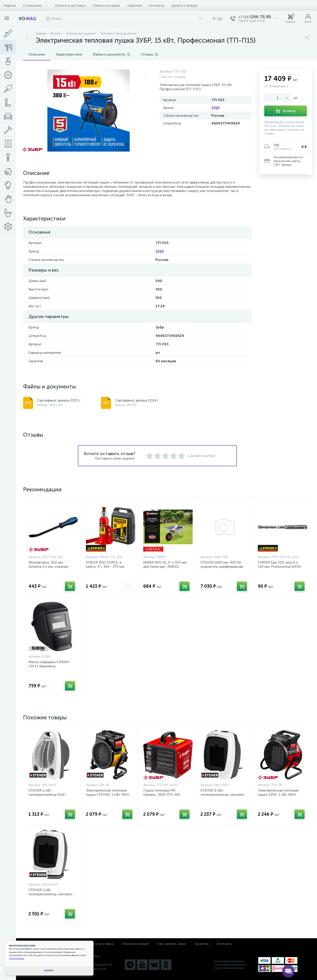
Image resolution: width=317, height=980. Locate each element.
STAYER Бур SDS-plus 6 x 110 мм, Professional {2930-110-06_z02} (280, 567)
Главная (10, 5)
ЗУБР (216, 108)
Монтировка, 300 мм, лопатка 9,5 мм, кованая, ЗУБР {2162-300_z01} (49, 567)
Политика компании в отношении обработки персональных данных (230, 965)
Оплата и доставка (70, 5)
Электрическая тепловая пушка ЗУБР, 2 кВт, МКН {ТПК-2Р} (278, 795)
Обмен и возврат (106, 5)
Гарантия (135, 5)
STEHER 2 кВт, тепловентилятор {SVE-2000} (47, 795)
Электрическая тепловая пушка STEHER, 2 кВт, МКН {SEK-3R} (108, 795)
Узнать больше (17, 958)
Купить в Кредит (185, 5)
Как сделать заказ (172, 944)
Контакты (157, 5)
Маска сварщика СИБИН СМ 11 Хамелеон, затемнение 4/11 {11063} (49, 666)
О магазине (35, 5)
